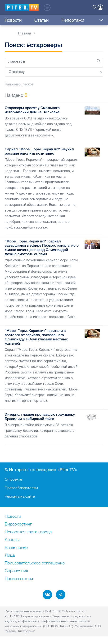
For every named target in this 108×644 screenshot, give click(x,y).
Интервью (82, 20)
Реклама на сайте (20, 496)
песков (28, 84)
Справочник (16, 571)
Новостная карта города (28, 532)
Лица (10, 555)
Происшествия (19, 579)
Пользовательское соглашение (35, 563)
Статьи (34, 20)
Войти (100, 7)
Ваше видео (16, 548)
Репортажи (57, 20)
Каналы (12, 540)
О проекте (13, 479)
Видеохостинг (18, 524)
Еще (100, 20)
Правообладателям (21, 488)
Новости (13, 20)
